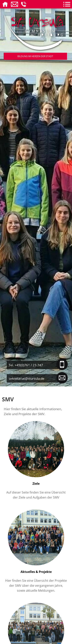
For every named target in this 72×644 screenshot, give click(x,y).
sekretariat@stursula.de (26, 378)
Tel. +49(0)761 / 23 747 (26, 365)
